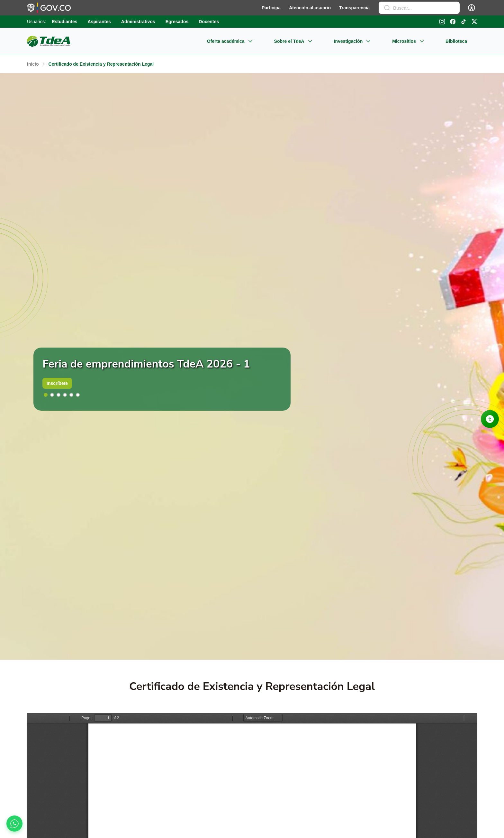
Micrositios (409, 41)
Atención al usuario (310, 8)
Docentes (209, 22)
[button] (46, 395)
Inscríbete (57, 383)
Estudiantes (64, 22)
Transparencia (354, 8)
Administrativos (138, 22)
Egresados (177, 22)
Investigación (353, 41)
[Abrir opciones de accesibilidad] (490, 419)
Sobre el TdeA (294, 41)
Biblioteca (456, 41)
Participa (271, 8)
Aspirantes (99, 22)
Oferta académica (231, 41)
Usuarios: (36, 22)
